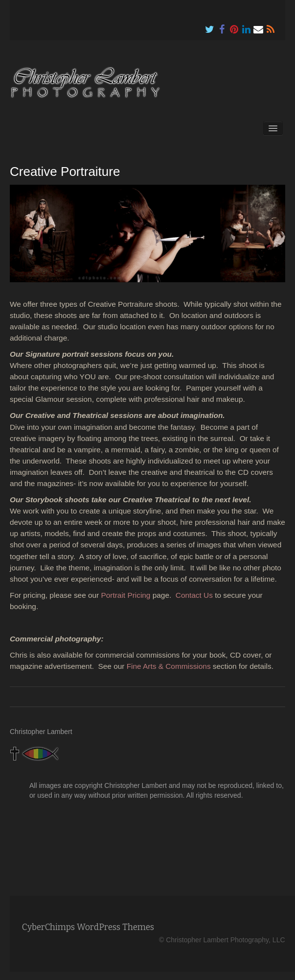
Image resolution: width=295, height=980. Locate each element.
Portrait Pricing (126, 595)
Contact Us (194, 595)
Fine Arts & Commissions (169, 666)
